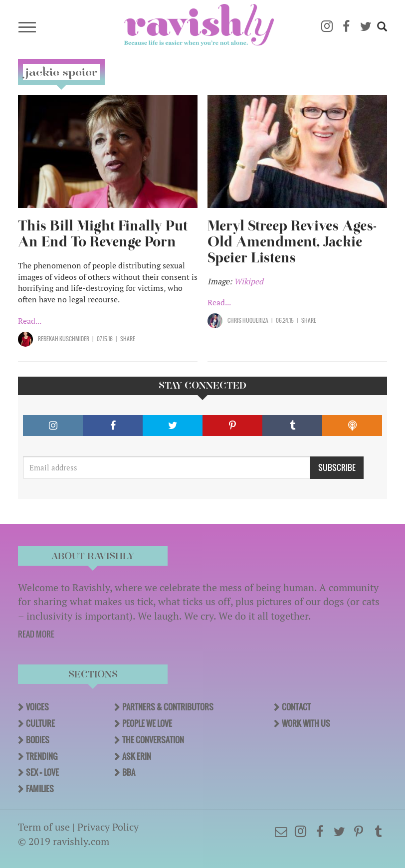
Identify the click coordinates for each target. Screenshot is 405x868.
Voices (37, 707)
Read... (30, 321)
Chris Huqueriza (248, 320)
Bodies (38, 740)
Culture (40, 723)
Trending (42, 756)
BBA (129, 772)
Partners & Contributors (168, 707)
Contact (296, 707)
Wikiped (249, 281)
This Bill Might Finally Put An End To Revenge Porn (103, 234)
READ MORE (36, 634)
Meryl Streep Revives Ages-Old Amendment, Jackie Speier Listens (292, 242)
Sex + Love (42, 772)
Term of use (44, 827)
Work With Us (306, 723)
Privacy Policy (108, 827)
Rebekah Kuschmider (64, 339)
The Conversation (153, 740)
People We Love (147, 723)
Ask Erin (137, 756)
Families (40, 789)
